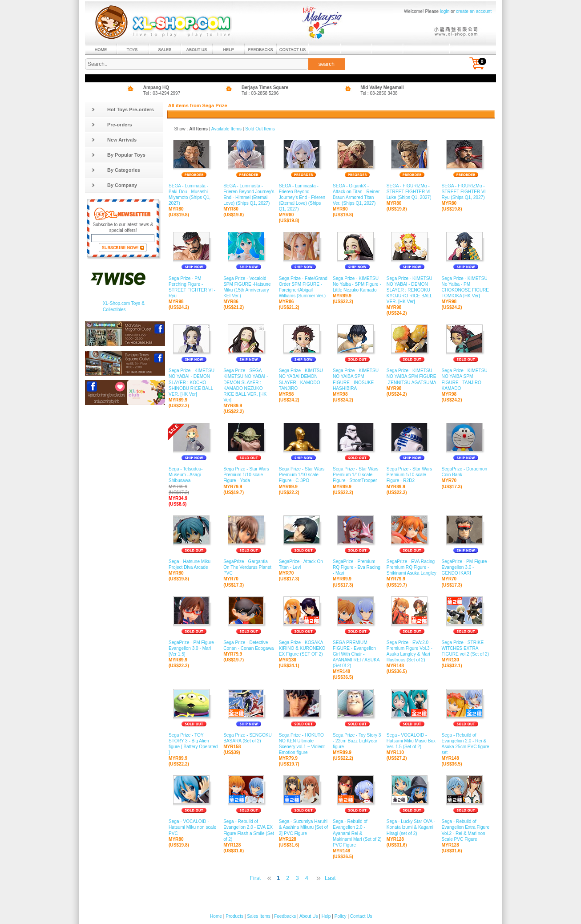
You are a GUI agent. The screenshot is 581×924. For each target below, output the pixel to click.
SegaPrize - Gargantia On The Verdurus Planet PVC (249, 567)
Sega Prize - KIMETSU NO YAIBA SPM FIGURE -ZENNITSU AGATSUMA (412, 377)
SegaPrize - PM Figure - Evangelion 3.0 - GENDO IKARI (466, 567)
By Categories (116, 170)
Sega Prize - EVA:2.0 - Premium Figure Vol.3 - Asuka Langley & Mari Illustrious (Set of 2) (412, 652)
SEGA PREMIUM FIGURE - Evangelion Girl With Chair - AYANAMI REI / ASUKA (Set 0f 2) (357, 654)
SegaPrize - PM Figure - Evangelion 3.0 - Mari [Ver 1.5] (194, 648)
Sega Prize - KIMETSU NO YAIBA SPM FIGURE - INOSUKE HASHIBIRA (357, 380)
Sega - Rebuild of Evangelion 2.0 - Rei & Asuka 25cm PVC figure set (466, 744)
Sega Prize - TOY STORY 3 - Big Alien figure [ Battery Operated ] (194, 744)
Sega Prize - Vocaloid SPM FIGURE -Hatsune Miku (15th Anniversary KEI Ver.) (249, 287)
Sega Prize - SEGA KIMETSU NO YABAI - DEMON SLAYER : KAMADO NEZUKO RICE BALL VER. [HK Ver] (249, 385)
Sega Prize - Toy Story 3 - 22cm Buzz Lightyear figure (357, 741)
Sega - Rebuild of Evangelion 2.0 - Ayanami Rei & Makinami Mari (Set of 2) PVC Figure (357, 833)
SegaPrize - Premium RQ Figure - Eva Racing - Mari (357, 567)
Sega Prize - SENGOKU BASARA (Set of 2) (249, 738)
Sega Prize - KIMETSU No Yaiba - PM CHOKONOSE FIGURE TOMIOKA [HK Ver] (466, 287)
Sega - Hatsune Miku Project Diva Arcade (194, 565)
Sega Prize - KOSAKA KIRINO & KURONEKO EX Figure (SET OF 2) (304, 648)
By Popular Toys (118, 155)
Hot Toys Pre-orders (123, 109)
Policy (341, 916)
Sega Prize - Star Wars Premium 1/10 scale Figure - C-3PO (304, 475)
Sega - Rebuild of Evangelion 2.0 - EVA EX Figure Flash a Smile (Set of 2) (249, 831)
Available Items (226, 129)
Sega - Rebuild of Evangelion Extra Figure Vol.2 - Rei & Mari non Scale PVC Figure (466, 831)
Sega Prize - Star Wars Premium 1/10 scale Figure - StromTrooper (357, 475)
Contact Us (361, 916)
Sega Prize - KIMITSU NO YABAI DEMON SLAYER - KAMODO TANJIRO (304, 380)
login (445, 11)
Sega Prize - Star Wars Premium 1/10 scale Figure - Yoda (249, 475)
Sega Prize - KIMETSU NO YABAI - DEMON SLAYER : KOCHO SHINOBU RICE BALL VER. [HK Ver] (194, 383)
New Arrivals (114, 140)
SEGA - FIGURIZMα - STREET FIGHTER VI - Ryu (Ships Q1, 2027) (466, 192)
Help (326, 916)
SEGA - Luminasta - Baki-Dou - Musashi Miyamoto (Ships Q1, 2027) (194, 195)
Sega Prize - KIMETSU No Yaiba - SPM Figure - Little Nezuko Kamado (357, 284)
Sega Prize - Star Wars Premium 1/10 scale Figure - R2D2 (412, 475)
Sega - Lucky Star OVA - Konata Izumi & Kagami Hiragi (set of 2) (412, 827)
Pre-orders (112, 125)
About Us (309, 916)
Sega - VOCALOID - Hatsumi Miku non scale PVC (194, 827)
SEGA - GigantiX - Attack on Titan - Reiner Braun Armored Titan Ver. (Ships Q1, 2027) (357, 195)
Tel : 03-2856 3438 (379, 93)
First (255, 878)
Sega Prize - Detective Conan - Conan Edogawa (249, 646)
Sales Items (259, 916)
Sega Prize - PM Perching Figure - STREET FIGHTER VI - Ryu (194, 287)
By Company (114, 185)
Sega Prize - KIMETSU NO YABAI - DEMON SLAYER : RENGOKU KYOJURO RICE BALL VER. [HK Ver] (412, 290)
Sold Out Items (260, 129)
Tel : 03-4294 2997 (162, 93)
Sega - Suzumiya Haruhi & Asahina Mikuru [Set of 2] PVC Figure (304, 827)
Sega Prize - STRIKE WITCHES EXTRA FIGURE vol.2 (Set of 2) (466, 648)
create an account (474, 11)
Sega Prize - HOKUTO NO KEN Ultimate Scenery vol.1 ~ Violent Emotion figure (304, 744)
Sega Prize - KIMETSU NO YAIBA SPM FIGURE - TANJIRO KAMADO (466, 380)
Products (234, 916)
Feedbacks (285, 916)
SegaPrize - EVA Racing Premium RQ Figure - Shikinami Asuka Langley (412, 567)
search (327, 64)
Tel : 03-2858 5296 (260, 93)
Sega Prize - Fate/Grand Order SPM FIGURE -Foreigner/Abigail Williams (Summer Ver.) (304, 287)
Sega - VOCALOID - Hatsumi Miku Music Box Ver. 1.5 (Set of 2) (412, 741)
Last (330, 878)
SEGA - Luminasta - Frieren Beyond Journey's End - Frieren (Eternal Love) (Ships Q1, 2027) (304, 198)
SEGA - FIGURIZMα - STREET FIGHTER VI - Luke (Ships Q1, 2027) (412, 192)
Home (216, 916)
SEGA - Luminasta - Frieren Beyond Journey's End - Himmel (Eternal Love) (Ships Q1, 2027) (249, 195)
